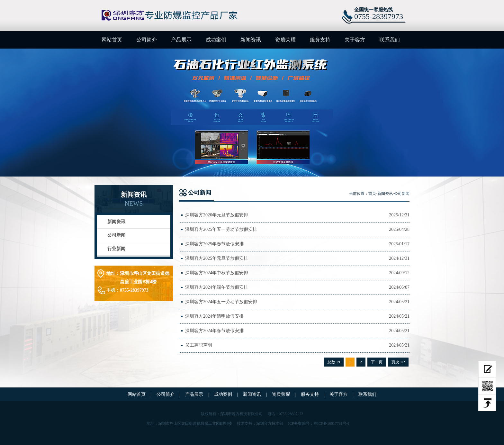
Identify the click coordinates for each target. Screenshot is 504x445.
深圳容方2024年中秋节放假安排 (217, 273)
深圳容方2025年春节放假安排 (214, 244)
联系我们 (390, 40)
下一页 (377, 362)
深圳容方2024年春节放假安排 (214, 331)
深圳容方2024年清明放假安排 (214, 316)
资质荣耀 (285, 40)
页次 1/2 (398, 362)
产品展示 (181, 40)
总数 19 (334, 362)
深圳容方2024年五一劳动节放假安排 (221, 302)
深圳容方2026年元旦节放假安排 (217, 215)
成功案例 (216, 40)
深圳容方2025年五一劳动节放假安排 (221, 229)
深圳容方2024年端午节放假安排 (217, 287)
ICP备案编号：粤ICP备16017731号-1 (319, 423)
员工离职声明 (199, 345)
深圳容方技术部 (270, 423)
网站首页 (112, 40)
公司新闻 (116, 235)
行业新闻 (116, 249)
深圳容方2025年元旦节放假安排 (217, 258)
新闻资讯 (251, 40)
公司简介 (147, 40)
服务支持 (320, 40)
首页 (372, 194)
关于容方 (355, 40)
